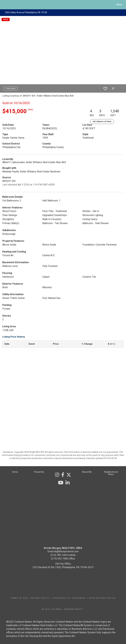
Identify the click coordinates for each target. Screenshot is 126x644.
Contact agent (11, 89)
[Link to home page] (4, 5)
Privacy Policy (41, 598)
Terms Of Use (19, 598)
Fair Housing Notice (102, 598)
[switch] (105, 89)
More (119, 5)
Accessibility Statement (70, 598)
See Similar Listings (102, 122)
